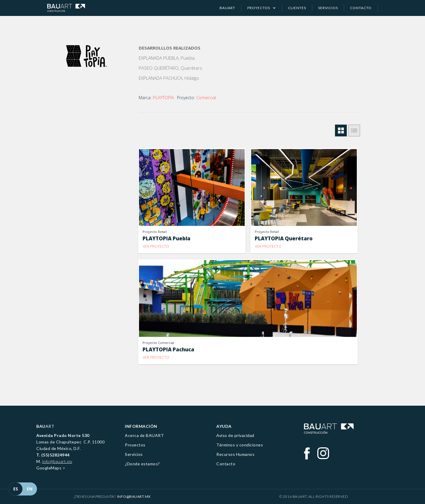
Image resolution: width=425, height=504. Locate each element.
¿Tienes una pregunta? (112, 496)
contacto (361, 8)
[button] (262, 8)
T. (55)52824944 (53, 455)
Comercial (206, 97)
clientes (297, 8)
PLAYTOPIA (164, 97)
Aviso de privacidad (235, 435)
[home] (66, 8)
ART (45, 426)
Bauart (227, 8)
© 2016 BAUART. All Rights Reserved (314, 496)
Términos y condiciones (240, 445)
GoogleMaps (49, 468)
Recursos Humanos (235, 454)
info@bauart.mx (57, 461)
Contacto (226, 464)
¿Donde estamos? (142, 464)
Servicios (134, 454)
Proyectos (135, 445)
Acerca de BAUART (144, 435)
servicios (328, 8)
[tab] (341, 131)
